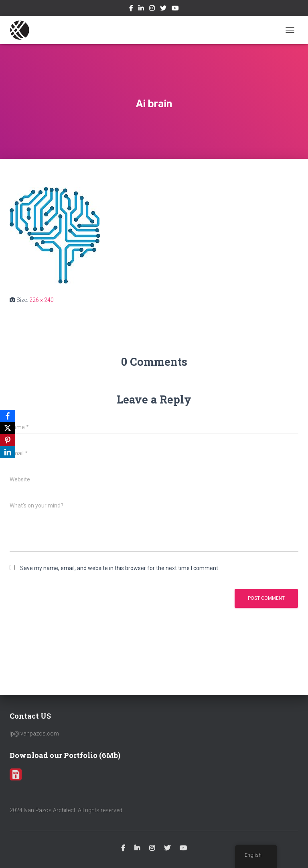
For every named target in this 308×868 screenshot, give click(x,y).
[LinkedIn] (8, 452)
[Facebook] (8, 416)
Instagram (152, 9)
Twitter (163, 9)
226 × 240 (42, 300)
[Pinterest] (8, 440)
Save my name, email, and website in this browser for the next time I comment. (120, 568)
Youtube (175, 9)
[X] (8, 428)
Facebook (131, 9)
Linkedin (141, 9)
